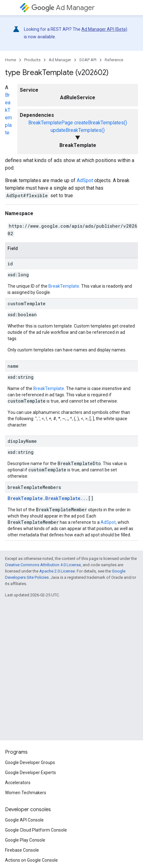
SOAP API (88, 60)
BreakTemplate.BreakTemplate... (48, 498)
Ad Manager (63, 8)
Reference (114, 60)
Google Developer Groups (30, 762)
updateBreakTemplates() (78, 130)
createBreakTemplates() (101, 123)
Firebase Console (22, 850)
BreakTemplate (64, 286)
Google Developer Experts (30, 773)
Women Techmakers (26, 793)
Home (11, 60)
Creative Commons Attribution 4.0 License (43, 565)
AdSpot (85, 180)
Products (32, 60)
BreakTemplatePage (51, 123)
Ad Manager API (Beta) (104, 29)
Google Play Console (25, 840)
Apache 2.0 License (57, 571)
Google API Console (24, 820)
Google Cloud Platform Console (36, 830)
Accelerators (18, 783)
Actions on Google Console (31, 860)
